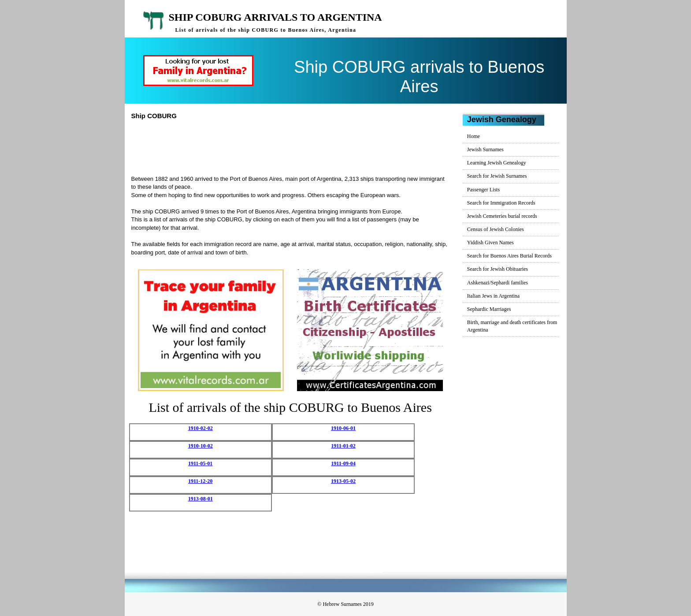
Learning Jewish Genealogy (497, 163)
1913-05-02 (343, 481)
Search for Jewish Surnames (497, 176)
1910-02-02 (201, 428)
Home (474, 136)
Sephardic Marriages (489, 309)
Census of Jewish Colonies (496, 229)
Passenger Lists (483, 190)
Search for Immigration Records (501, 203)
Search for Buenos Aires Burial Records (509, 256)
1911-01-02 (343, 446)
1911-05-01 (200, 463)
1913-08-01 (201, 499)
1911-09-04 (343, 463)
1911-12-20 (200, 481)
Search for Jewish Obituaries (498, 269)
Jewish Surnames (485, 149)
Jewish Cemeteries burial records (502, 216)
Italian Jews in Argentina (493, 296)
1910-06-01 (343, 428)
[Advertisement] (294, 146)
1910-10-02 (201, 446)
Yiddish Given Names (490, 243)
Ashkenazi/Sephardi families (498, 283)
